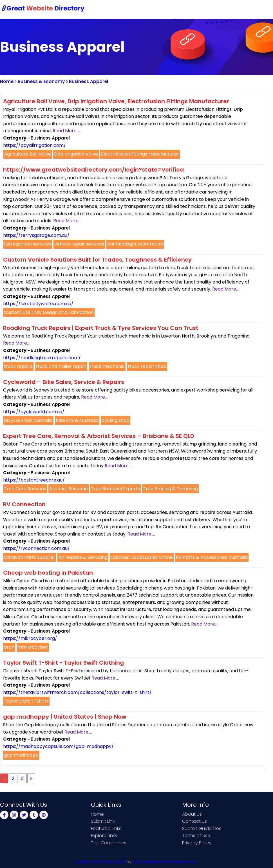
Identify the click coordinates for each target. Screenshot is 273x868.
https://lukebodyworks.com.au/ (38, 304)
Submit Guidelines (202, 828)
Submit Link (160, 9)
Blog (264, 9)
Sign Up (222, 9)
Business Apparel (87, 81)
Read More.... (66, 131)
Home (132, 9)
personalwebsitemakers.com (165, 862)
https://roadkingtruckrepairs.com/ (42, 358)
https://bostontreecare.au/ (34, 480)
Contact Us (193, 9)
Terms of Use (196, 836)
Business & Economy (40, 81)
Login (245, 9)
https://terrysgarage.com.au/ (36, 235)
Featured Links (106, 828)
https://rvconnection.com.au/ (36, 548)
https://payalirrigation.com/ (34, 145)
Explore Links (104, 836)
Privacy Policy (197, 843)
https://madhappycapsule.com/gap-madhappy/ (58, 746)
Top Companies (109, 843)
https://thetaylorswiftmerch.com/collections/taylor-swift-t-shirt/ (77, 692)
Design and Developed (100, 862)
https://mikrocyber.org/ (30, 638)
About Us (192, 814)
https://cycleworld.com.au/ (34, 412)
